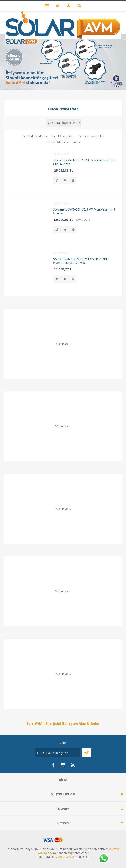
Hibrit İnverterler (63, 136)
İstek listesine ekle (65, 180)
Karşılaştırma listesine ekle (57, 180)
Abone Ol (87, 753)
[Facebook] (53, 765)
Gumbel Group (64, 857)
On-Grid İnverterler (35, 136)
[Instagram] (63, 765)
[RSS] (73, 765)
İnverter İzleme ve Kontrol (63, 142)
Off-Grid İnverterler (91, 136)
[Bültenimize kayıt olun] (57, 753)
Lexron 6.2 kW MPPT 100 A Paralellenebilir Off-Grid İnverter (84, 162)
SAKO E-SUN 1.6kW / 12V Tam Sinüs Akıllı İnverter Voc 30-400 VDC (81, 261)
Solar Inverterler (63, 108)
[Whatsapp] (103, 859)
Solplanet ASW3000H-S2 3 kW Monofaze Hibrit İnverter (84, 211)
